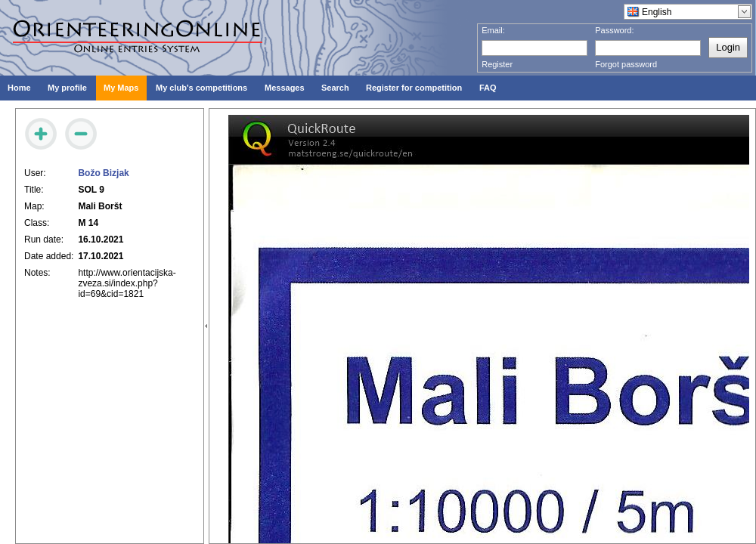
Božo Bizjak (103, 173)
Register (497, 64)
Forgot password (626, 64)
